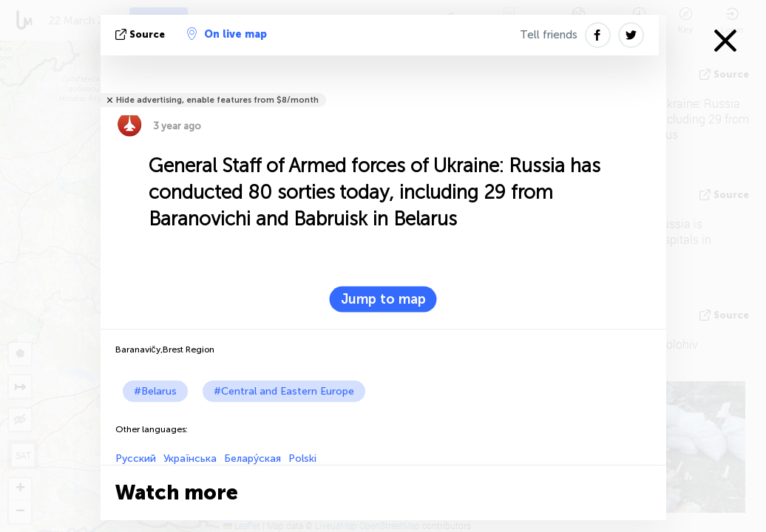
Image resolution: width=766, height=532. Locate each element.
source (142, 34)
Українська (190, 458)
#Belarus (155, 391)
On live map (227, 34)
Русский (136, 458)
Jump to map (383, 299)
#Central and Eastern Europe (284, 391)
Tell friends (549, 35)
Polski (302, 458)
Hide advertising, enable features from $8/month (217, 100)
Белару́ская (252, 458)
